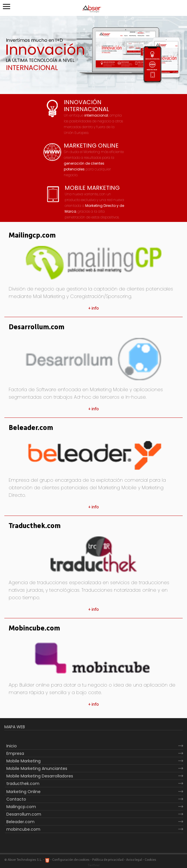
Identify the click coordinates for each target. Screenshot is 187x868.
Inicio (12, 746)
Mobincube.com (34, 628)
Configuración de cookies (71, 860)
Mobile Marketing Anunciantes (37, 768)
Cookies (150, 860)
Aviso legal (134, 860)
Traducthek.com (35, 526)
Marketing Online (23, 792)
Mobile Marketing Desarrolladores (40, 776)
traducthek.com (23, 784)
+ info (93, 308)
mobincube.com (23, 829)
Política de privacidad (108, 860)
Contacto (16, 799)
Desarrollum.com (37, 327)
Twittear (94, 865)
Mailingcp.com (32, 236)
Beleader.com (31, 428)
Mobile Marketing (23, 761)
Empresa (15, 753)
